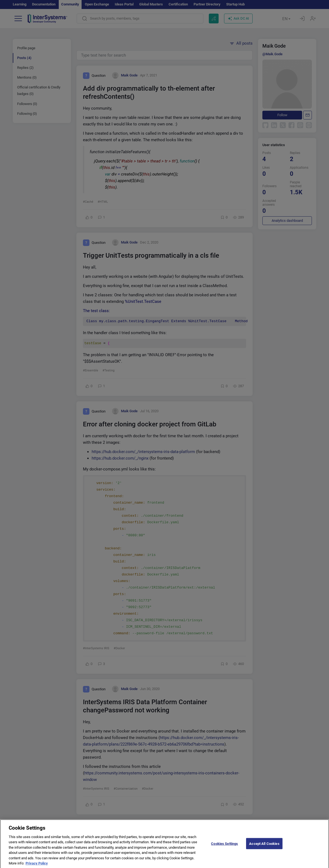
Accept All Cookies (264, 847)
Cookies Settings (224, 847)
